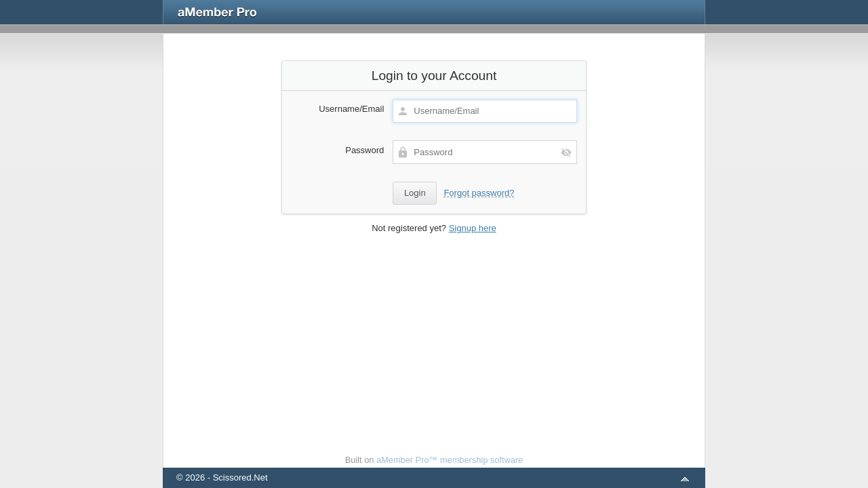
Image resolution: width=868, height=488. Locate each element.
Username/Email (351, 109)
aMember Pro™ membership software (450, 460)
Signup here (473, 228)
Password (364, 150)
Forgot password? (479, 193)
